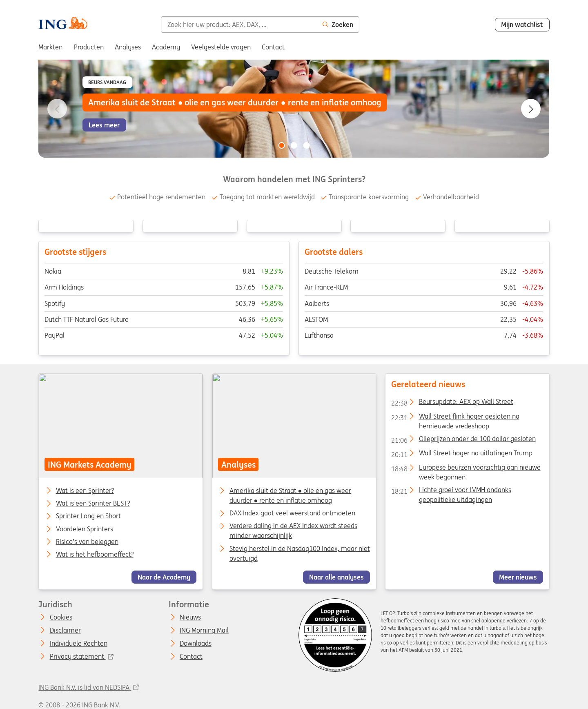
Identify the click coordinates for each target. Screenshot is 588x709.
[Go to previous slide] (57, 109)
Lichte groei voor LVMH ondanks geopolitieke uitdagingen (451, 491)
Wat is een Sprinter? (85, 491)
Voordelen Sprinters (85, 529)
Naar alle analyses (336, 577)
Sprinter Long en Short (88, 516)
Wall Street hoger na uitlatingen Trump (462, 454)
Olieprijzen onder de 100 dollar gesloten (463, 440)
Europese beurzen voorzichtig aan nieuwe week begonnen (466, 469)
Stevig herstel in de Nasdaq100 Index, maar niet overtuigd (299, 553)
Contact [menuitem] (273, 47)
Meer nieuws (518, 577)
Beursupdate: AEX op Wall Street (452, 403)
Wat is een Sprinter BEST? (93, 504)
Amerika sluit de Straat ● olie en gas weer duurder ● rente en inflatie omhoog (290, 495)
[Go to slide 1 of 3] (282, 145)
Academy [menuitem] (166, 47)
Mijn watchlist (522, 25)
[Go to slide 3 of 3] (306, 145)
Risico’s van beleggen (87, 542)
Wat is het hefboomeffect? (95, 554)
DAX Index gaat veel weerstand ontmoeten (292, 513)
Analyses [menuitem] (128, 47)
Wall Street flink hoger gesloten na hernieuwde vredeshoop (455, 417)
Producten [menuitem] (89, 47)
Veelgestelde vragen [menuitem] (221, 47)
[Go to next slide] (531, 109)
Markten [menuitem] (50, 47)
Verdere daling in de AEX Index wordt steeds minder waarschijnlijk (293, 531)
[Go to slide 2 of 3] (294, 145)
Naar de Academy (164, 577)
